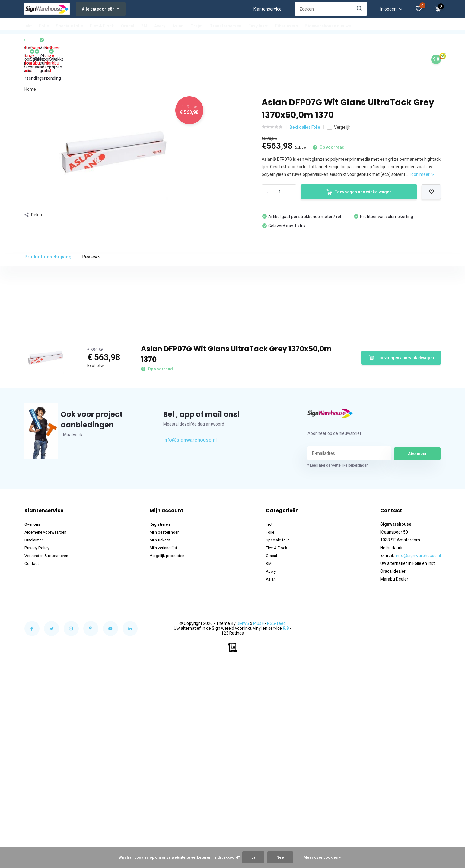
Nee (280, 857)
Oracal (128, 26)
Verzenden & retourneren (49, 721)
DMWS (243, 789)
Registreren (163, 690)
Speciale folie (69, 26)
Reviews (91, 222)
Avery (160, 26)
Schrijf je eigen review (408, 441)
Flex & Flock (102, 26)
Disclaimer (34, 705)
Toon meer (422, 140)
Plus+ (258, 789)
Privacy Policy (37, 713)
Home (30, 55)
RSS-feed (276, 789)
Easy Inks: (258, 26)
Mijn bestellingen (168, 698)
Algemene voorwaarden (48, 698)
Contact (32, 729)
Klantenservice (268, 9)
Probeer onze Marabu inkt (50, 43)
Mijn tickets (163, 705)
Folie (44, 26)
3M (144, 26)
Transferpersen (226, 26)
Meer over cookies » (322, 857)
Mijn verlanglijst (167, 713)
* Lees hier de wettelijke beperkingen (338, 631)
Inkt (28, 26)
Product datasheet (42, 404)
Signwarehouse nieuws (328, 26)
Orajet (197, 26)
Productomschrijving (48, 222)
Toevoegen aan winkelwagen (359, 158)
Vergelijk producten (170, 721)
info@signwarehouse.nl (190, 605)
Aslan (178, 26)
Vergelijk (339, 93)
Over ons (33, 690)
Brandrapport (37, 413)
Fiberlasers (287, 26)
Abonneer (417, 619)
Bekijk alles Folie (305, 93)
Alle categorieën (101, 9)
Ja (253, 857)
